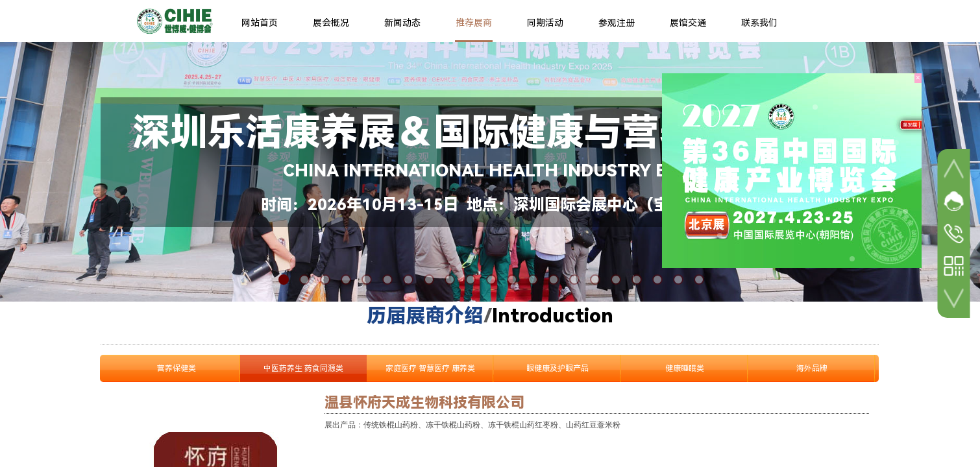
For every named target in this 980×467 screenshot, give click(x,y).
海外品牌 (812, 368)
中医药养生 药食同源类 (303, 368)
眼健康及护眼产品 (557, 368)
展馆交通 (688, 23)
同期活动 (545, 23)
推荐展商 (474, 23)
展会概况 (331, 23)
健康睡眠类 (685, 368)
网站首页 (260, 23)
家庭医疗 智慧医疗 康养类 (430, 368)
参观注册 (617, 23)
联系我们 (759, 23)
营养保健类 (177, 368)
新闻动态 (402, 23)
